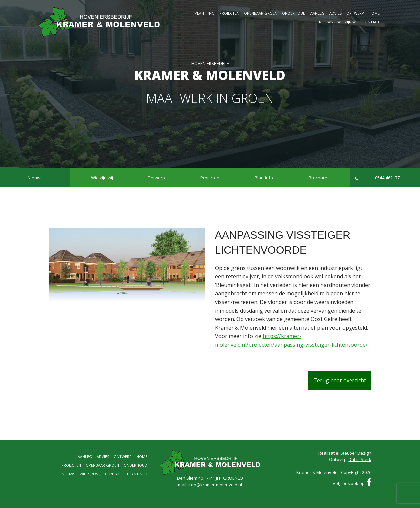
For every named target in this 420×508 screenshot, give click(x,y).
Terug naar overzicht (340, 380)
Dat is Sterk (360, 459)
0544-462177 (378, 178)
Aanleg (317, 13)
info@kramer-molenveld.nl (215, 485)
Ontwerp (355, 13)
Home (374, 13)
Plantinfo (205, 13)
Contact (371, 22)
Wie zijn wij (348, 22)
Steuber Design (356, 453)
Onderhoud (294, 13)
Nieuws (326, 22)
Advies (335, 13)
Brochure (318, 178)
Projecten (229, 13)
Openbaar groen (261, 13)
